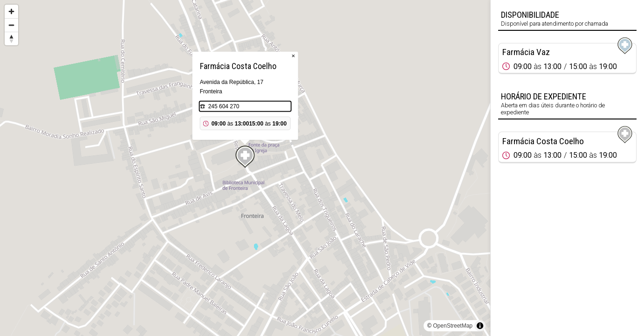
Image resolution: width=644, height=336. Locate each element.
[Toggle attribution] (480, 326)
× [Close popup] (294, 56)
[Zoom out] (11, 25)
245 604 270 (224, 106)
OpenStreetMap (453, 326)
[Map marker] (245, 157)
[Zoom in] (11, 11)
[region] (245, 168)
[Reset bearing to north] (11, 38)
